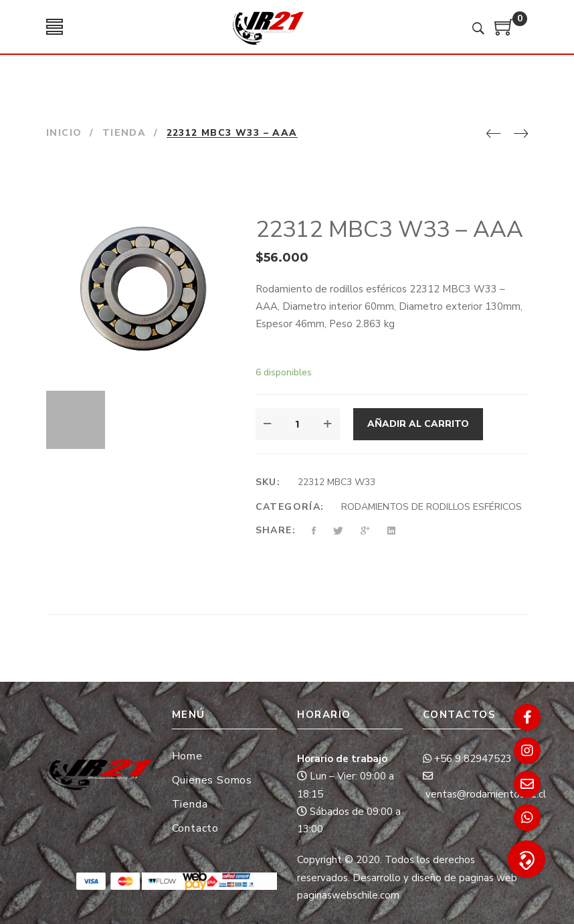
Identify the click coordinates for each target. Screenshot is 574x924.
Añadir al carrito (418, 424)
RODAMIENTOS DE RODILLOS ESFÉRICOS (432, 507)
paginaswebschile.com (348, 895)
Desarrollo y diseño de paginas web (435, 878)
